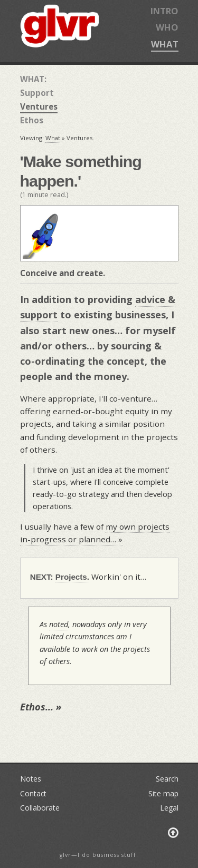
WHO (167, 27)
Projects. (72, 577)
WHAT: (33, 79)
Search (167, 779)
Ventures (39, 106)
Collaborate (40, 808)
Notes (31, 779)
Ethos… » (41, 707)
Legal (169, 808)
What (53, 138)
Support (37, 93)
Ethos (32, 120)
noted (59, 624)
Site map (163, 793)
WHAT (165, 44)
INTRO (164, 11)
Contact (33, 793)
